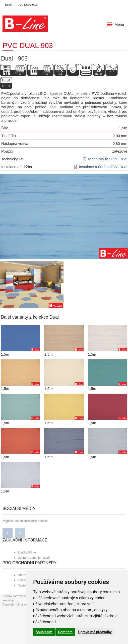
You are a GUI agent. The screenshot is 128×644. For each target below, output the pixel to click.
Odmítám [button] (65, 632)
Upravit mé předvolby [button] (95, 632)
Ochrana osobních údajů (34, 558)
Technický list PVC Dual (107, 159)
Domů (9, 5)
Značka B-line (27, 552)
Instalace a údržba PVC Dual (103, 167)
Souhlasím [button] (44, 632)
